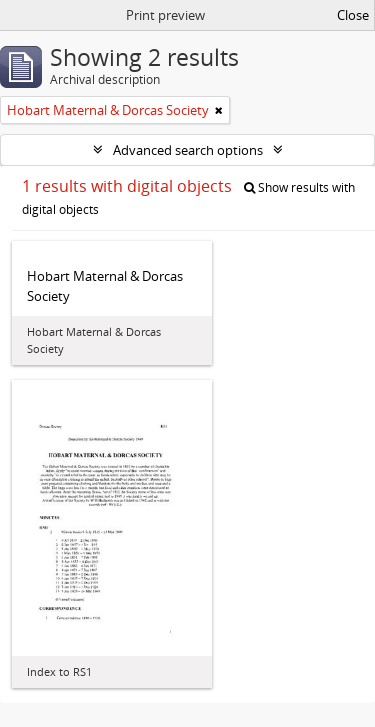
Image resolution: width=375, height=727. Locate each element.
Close (353, 15)
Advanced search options (188, 150)
